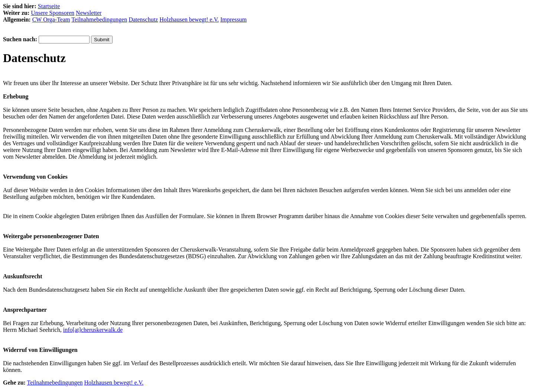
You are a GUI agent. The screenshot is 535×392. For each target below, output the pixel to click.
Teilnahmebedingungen (99, 20)
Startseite (49, 6)
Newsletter (89, 13)
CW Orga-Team (51, 20)
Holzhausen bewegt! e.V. (189, 20)
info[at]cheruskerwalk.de (93, 330)
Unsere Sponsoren (53, 13)
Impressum (234, 20)
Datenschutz (143, 20)
